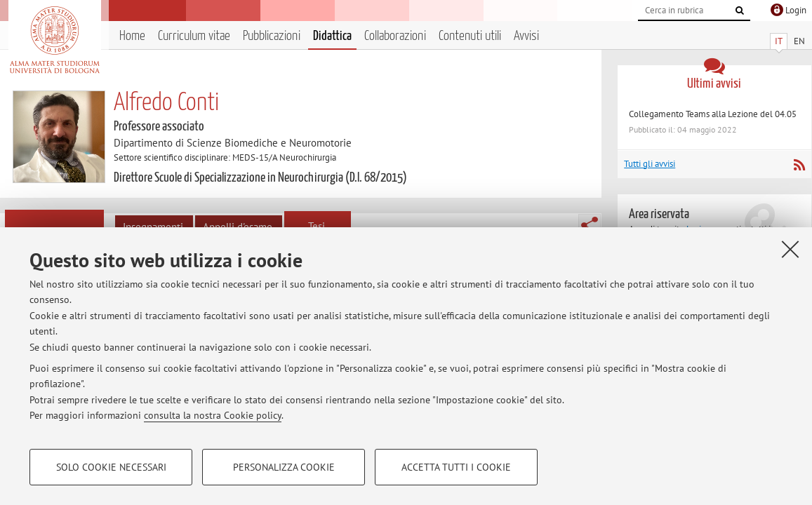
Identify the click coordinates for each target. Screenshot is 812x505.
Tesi (317, 226)
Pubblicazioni (272, 36)
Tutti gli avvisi (650, 164)
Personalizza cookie (284, 467)
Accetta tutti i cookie (456, 467)
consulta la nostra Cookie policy (213, 415)
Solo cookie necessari (111, 467)
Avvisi (526, 36)
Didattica (332, 36)
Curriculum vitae (194, 36)
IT (779, 41)
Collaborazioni (395, 36)
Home (132, 36)
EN (799, 41)
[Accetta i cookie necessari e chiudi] (790, 249)
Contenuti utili (470, 36)
